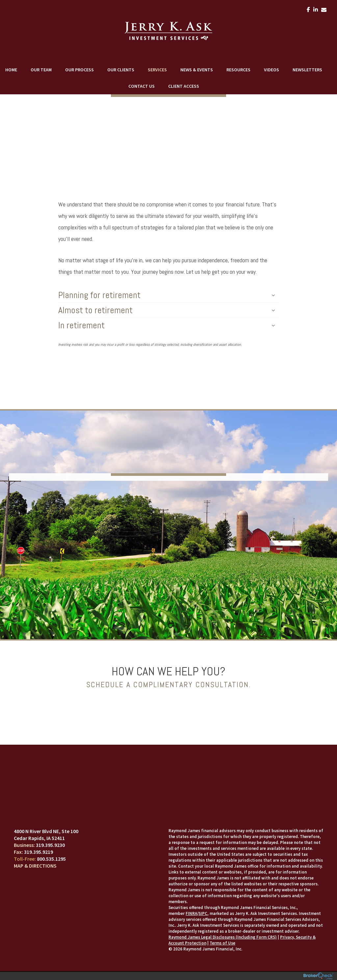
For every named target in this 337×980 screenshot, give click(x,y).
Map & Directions (35, 866)
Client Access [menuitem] (184, 86)
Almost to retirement (167, 310)
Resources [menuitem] (238, 70)
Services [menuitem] (157, 70)
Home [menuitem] (11, 70)
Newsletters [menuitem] (307, 70)
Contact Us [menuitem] (142, 86)
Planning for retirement (167, 295)
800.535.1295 (51, 859)
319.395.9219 (39, 852)
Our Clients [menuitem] (121, 70)
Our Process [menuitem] (79, 70)
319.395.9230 (50, 845)
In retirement (167, 325)
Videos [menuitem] (272, 70)
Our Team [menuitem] (41, 70)
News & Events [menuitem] (197, 70)
